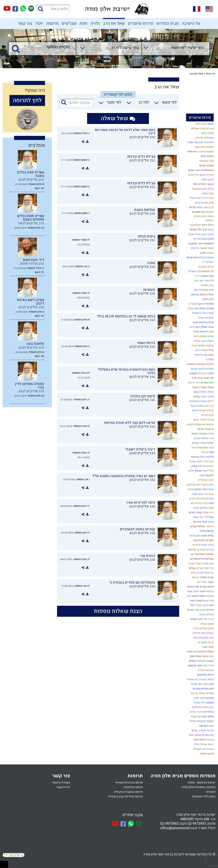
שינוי (195, 628)
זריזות (191, 383)
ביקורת (200, 601)
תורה (211, 452)
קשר (211, 193)
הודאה (201, 346)
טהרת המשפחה (197, 401)
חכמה (210, 124)
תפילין (192, 721)
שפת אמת (195, 656)
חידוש (194, 693)
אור (211, 601)
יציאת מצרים (206, 587)
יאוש (202, 175)
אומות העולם (206, 257)
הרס (211, 563)
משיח (205, 684)
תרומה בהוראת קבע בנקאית (126, 796)
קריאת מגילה (206, 531)
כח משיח (192, 679)
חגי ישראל (200, 471)
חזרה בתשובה (206, 434)
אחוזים (209, 175)
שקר (199, 666)
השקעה (203, 726)
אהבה (210, 624)
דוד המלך (208, 512)
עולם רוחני (195, 735)
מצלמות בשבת (145, 210)
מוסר (211, 313)
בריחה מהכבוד (205, 267)
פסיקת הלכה (200, 508)
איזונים (198, 355)
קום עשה (197, 494)
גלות (196, 638)
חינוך (205, 605)
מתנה (151, 263)
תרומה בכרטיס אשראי (129, 783)
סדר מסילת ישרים (204, 438)
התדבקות (200, 147)
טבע (211, 656)
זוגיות (198, 489)
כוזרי (194, 448)
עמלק (203, 327)
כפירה (205, 503)
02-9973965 (169, 824)
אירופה (196, 633)
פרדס (210, 577)
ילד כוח (203, 517)
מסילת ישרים (197, 526)
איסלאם (201, 661)
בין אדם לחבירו (205, 573)
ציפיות (210, 610)
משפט (210, 703)
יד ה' (197, 276)
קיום (196, 420)
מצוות (204, 452)
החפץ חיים (207, 133)
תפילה (203, 577)
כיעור (192, 601)
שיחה (197, 341)
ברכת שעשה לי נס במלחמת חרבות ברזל (126, 316)
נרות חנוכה (207, 707)
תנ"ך (204, 230)
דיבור (204, 225)
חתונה (193, 619)
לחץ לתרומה (27, 100)
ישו (192, 554)
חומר (199, 461)
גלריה (95, 23)
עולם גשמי (207, 387)
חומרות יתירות (206, 540)
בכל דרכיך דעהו (204, 198)
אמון (211, 332)
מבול (194, 346)
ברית (193, 573)
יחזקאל (209, 475)
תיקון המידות (206, 628)
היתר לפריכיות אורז (141, 503)
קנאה (200, 378)
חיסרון (210, 499)
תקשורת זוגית (206, 318)
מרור (194, 378)
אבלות (195, 577)
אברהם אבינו (206, 128)
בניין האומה (207, 285)
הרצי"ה (201, 670)
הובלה (191, 489)
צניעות (194, 457)
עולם (200, 406)
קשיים (192, 661)
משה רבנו (194, 327)
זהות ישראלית (206, 480)
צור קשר (25, 23)
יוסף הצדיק (202, 568)
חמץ (195, 540)
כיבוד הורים (196, 712)
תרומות (52, 23)
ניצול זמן (202, 582)
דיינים (210, 401)
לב (199, 373)
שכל (211, 517)
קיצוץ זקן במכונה (143, 396)
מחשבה (192, 244)
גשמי (195, 517)
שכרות (210, 698)
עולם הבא (208, 717)
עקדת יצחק (201, 203)
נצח (211, 735)
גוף (211, 568)
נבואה (190, 424)
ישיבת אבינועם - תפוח (202, 783)
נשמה (199, 512)
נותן (211, 503)
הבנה (203, 341)
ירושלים (192, 271)
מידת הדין (200, 499)
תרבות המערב (206, 730)
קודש (194, 730)
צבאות (190, 587)
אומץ (196, 591)
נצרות (189, 257)
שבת (191, 234)
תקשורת (201, 721)
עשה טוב (208, 355)
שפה (211, 489)
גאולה (202, 693)
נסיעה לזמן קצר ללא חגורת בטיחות (130, 423)
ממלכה (209, 359)
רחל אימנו (193, 175)
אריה (196, 332)
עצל (196, 290)
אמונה (210, 253)
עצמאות (197, 189)
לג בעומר (208, 207)
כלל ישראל (195, 230)
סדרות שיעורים (141, 23)
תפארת (209, 152)
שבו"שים (69, 23)
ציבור (210, 522)
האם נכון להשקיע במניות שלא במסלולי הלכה (126, 371)
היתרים (210, 262)
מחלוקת (196, 707)
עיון (211, 684)
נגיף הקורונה (206, 161)
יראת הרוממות (200, 313)
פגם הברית (207, 415)
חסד (195, 184)
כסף (211, 448)
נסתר (211, 508)
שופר (202, 615)
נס (192, 503)
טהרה (197, 170)
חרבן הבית (208, 239)
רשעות (210, 212)
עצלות (192, 568)
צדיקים (191, 485)
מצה (202, 475)
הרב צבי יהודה (195, 142)
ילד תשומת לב (205, 271)
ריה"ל (211, 225)
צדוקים (195, 248)
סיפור (202, 152)
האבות (194, 369)
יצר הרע (198, 281)
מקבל (193, 406)
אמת (201, 596)
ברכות (210, 740)
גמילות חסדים (200, 689)
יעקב (203, 610)
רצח (211, 605)
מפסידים (208, 712)
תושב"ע (202, 642)
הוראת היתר (207, 633)
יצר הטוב (208, 378)
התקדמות (202, 448)
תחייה (192, 198)
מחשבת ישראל (205, 429)
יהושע (195, 596)
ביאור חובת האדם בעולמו (204, 218)
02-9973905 (197, 824)
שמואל (197, 397)
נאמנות (209, 670)
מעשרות (149, 290)
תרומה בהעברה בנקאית (128, 792)
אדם (192, 499)
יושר (196, 336)
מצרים (205, 735)
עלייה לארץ (207, 536)
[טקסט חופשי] (43, 47)
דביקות (196, 387)
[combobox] (172, 49)
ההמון (210, 341)
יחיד (197, 383)
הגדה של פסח (205, 619)
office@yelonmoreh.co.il (178, 828)
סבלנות (209, 615)
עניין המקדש (206, 638)
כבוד (204, 522)
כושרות (211, 792)
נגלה (196, 744)
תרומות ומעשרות (204, 364)
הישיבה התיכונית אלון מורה (199, 787)
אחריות (209, 693)
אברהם (197, 522)
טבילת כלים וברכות (141, 157)
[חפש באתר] (53, 9)
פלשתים (209, 244)
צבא (190, 591)
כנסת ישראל (206, 744)
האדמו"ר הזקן (206, 304)
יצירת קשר (63, 787)
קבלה (203, 624)
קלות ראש (208, 189)
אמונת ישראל (206, 166)
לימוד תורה (199, 698)
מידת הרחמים (206, 322)
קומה (210, 582)
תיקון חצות (207, 179)
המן (188, 596)
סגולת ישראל (206, 410)
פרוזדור (196, 545)
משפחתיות (207, 170)
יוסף (200, 244)
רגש (196, 257)
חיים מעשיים (206, 290)
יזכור (39, 23)
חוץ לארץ (192, 652)
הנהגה (210, 661)
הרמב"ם (193, 304)
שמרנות (209, 559)
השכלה (197, 749)
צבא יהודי (208, 461)
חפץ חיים (201, 124)
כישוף (210, 721)
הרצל (203, 156)
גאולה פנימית (206, 392)
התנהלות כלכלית (204, 138)
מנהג (195, 322)
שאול (210, 248)
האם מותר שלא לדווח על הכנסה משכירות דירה (125, 132)
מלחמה (209, 346)
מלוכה (197, 503)
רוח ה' (192, 461)
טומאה (190, 364)
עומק (194, 466)
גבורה (190, 308)
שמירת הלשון (206, 369)
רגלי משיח (199, 703)
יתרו (197, 587)
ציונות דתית (200, 740)
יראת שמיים (207, 383)
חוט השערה (207, 276)
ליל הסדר (208, 281)
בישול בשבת (195, 563)
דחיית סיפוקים (205, 675)
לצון (211, 689)
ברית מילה (192, 152)
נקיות (191, 170)
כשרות (195, 443)
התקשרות (195, 536)
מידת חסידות (197, 559)
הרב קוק (209, 406)
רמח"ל (198, 605)
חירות (204, 373)
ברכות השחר (206, 591)
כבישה (209, 526)
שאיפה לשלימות (204, 554)
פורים (192, 512)
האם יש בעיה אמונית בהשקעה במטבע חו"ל (124, 476)
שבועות (209, 596)
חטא (211, 726)
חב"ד (203, 443)
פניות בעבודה (206, 679)
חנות (83, 23)
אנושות (192, 666)
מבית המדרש (168, 23)
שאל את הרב (114, 23)
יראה (198, 485)
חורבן (203, 253)
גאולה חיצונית (206, 652)
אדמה (195, 410)
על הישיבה (191, 23)
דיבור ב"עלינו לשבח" (140, 449)
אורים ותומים (206, 336)
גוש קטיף (196, 717)
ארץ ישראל (193, 610)
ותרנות (192, 207)
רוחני (204, 489)
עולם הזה (200, 308)
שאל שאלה (118, 118)
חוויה (202, 332)
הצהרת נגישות (61, 783)
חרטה (204, 350)
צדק (211, 203)
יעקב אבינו (200, 234)
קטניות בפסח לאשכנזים (137, 529)
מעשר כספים (206, 184)
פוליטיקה (195, 225)
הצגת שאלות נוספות (118, 611)
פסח (206, 563)
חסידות (197, 239)
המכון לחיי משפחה (204, 796)
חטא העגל (208, 647)
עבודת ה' (208, 494)
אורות (210, 642)
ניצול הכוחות (206, 295)
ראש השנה (207, 485)
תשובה (193, 373)
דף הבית (211, 74)
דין (204, 262)
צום (196, 392)
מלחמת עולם (206, 457)
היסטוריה (208, 142)
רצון (207, 601)
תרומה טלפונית (133, 787)
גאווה (205, 656)
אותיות (197, 424)
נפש (211, 299)
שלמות (209, 147)
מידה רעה (208, 666)
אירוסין (202, 466)
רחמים (210, 466)
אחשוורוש (208, 424)
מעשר (203, 248)
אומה (210, 327)
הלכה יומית (207, 545)
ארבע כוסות (207, 754)
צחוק (210, 234)
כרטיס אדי (147, 556)
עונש (199, 207)
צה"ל (211, 350)
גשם (205, 193)
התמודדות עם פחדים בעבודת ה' (132, 582)
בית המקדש (198, 212)
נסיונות (192, 550)
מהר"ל (210, 471)
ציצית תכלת (146, 236)
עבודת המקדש (205, 550)
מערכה (209, 308)
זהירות (210, 156)
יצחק (210, 230)
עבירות (194, 128)
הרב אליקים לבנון (142, 137)
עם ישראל (196, 684)
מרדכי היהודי (206, 420)
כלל (192, 605)
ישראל (210, 443)
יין (206, 332)
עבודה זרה (208, 749)
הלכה (191, 471)
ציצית (194, 434)
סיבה (211, 373)
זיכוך (205, 299)
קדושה (194, 295)
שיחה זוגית (207, 397)
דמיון (198, 350)
